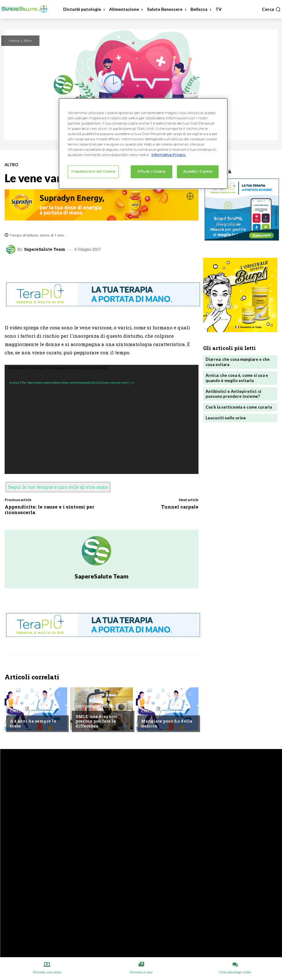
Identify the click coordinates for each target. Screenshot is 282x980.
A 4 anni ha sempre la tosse (33, 723)
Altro (28, 41)
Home (14, 41)
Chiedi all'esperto (29, 711)
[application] (102, 419)
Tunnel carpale (180, 507)
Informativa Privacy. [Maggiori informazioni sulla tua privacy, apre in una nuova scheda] (169, 155)
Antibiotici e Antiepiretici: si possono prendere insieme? (233, 394)
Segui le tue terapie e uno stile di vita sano (58, 487)
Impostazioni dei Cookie (93, 171)
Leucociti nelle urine (226, 418)
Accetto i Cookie (198, 171)
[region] (143, 144)
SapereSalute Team (45, 249)
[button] (271, 9)
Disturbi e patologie (97, 706)
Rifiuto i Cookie (151, 171)
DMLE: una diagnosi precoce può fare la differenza (97, 721)
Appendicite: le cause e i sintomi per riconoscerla (49, 509)
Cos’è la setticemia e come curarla (239, 407)
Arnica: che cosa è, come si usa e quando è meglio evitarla (237, 378)
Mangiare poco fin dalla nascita (167, 723)
